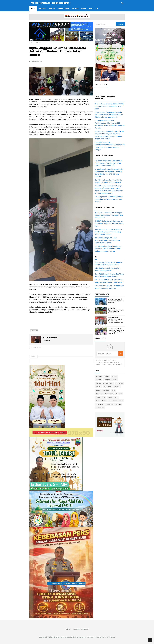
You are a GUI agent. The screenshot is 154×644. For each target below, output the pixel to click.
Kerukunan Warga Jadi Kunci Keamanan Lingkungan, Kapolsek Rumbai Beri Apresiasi (107, 240)
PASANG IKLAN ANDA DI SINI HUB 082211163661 (51, 432)
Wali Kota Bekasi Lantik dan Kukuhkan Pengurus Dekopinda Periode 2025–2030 (109, 106)
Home (32, 43)
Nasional (117, 387)
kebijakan (111, 404)
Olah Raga (106, 390)
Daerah (114, 376)
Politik (98, 397)
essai (121, 401)
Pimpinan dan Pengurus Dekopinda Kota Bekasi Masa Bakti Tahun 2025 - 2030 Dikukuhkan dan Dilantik (109, 115)
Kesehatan (110, 383)
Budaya (107, 376)
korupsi (119, 404)
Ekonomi (107, 380)
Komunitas (119, 383)
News (98, 390)
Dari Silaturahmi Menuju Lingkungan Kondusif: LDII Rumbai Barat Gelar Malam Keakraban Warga (108, 249)
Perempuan (109, 394)
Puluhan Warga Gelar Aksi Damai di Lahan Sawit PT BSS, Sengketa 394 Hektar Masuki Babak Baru (108, 163)
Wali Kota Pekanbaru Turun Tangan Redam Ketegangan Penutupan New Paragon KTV (109, 215)
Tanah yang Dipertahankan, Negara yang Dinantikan (116, 310)
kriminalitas (100, 408)
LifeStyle (99, 387)
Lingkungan (108, 387)
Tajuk (115, 401)
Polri (104, 397)
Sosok (104, 401)
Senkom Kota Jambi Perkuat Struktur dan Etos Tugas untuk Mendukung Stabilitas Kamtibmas (109, 232)
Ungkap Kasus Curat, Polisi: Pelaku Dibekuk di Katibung (116, 301)
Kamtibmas (100, 383)
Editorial (99, 380)
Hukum (114, 380)
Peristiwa (119, 394)
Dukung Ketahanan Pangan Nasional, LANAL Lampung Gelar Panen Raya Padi (116, 331)
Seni (117, 397)
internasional (100, 404)
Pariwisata (99, 394)
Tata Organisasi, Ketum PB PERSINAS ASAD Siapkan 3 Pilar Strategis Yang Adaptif (109, 199)
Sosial (98, 401)
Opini (113, 390)
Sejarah (110, 397)
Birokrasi (99, 376)
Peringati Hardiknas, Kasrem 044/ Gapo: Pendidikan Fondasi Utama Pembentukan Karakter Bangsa (109, 321)
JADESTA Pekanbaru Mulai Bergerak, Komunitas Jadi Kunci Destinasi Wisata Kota (110, 223)
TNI (110, 401)
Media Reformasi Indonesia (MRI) (63, 637)
